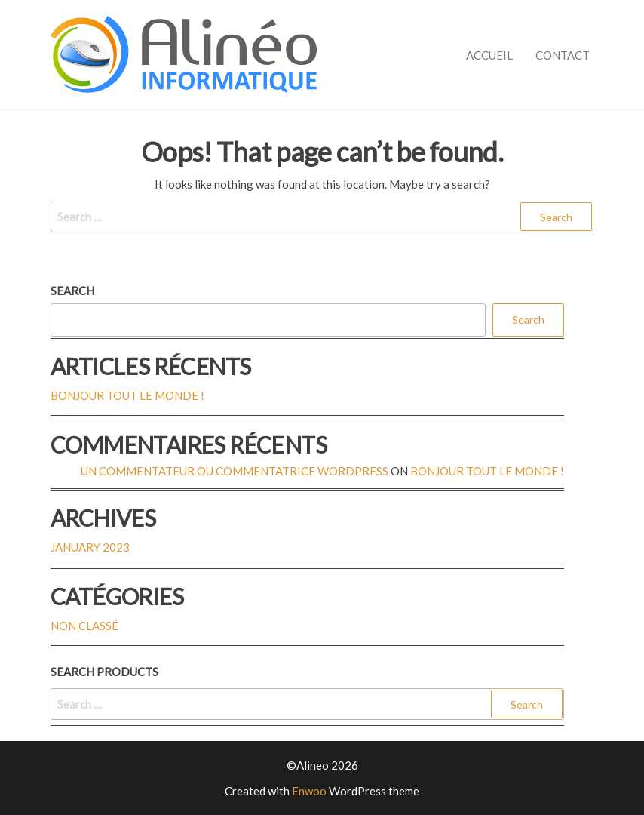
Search (72, 291)
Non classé (84, 626)
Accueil (489, 55)
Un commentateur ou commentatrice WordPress (235, 471)
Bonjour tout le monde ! (127, 395)
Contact (563, 55)
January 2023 (90, 547)
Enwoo (309, 791)
